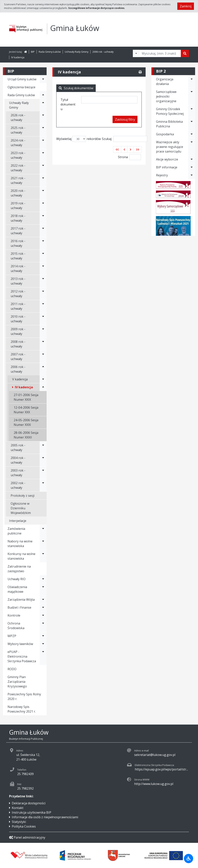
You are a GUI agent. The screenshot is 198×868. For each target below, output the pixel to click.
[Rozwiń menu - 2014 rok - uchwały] (43, 268)
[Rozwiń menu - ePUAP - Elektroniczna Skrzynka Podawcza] (43, 656)
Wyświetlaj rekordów (79, 139)
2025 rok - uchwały (18, 130)
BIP (33, 52)
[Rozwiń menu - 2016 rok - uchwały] (43, 243)
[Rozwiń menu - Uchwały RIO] (43, 579)
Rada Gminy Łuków (50, 52)
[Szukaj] (185, 53)
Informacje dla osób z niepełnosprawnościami (45, 817)
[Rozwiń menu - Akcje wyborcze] (192, 159)
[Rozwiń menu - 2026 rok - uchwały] (43, 118)
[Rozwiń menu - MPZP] (43, 636)
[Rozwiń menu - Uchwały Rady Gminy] (43, 105)
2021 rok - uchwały (18, 180)
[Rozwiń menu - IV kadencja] (43, 387)
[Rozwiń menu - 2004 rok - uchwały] (43, 460)
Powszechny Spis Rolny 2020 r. (24, 696)
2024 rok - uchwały (18, 143)
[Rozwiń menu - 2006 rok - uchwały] (43, 369)
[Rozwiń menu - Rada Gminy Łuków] (43, 95)
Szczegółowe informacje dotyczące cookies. (97, 8)
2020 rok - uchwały (18, 193)
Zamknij (186, 6)
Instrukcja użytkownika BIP (32, 812)
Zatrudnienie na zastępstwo (19, 569)
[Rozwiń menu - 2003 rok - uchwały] (43, 473)
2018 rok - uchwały (18, 218)
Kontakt (18, 808)
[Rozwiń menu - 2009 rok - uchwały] (43, 331)
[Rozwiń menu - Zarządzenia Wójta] (43, 600)
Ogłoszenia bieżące (21, 87)
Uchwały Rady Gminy (77, 52)
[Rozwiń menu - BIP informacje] (192, 167)
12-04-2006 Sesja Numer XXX (26, 410)
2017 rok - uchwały (18, 231)
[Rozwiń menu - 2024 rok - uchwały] (43, 143)
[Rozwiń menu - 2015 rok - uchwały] (43, 256)
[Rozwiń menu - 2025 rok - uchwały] (43, 130)
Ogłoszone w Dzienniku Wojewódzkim (21, 508)
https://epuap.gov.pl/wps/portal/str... (161, 769)
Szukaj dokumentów (76, 88)
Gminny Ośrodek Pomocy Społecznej (170, 111)
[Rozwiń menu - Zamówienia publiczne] (43, 531)
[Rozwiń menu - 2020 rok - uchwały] (43, 193)
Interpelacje (18, 521)
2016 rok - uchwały (18, 243)
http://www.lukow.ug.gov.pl (154, 784)
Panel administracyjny (27, 837)
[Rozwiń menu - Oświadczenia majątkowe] (43, 589)
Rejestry (162, 175)
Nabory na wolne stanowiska (20, 544)
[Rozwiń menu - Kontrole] (43, 615)
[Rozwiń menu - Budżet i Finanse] (43, 607)
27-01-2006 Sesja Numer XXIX (26, 397)
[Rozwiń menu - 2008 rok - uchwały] (43, 344)
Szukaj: (125, 139)
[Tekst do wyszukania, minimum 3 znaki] (160, 53)
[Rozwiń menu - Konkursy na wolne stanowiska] (43, 556)
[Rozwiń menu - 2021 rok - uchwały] (43, 180)
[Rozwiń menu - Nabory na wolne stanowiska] (43, 544)
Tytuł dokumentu (68, 104)
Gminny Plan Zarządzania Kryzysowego (17, 682)
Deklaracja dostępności (29, 803)
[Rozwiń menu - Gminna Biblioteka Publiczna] (192, 124)
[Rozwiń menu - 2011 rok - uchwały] (43, 306)
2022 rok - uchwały (18, 168)
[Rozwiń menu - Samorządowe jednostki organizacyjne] (192, 96)
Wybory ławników (20, 644)
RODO (12, 669)
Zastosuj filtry (125, 119)
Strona (123, 157)
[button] (117, 149)
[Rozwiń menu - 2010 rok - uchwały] (43, 319)
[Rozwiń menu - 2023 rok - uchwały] (43, 155)
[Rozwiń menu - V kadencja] (43, 379)
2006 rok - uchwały (103, 52)
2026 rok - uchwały (18, 118)
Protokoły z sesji (23, 496)
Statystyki (19, 822)
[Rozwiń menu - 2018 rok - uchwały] (43, 218)
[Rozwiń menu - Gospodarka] (192, 134)
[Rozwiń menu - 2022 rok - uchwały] (43, 168)
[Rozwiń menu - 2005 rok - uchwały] (43, 448)
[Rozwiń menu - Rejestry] (192, 175)
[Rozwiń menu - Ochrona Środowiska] (43, 626)
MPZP (12, 636)
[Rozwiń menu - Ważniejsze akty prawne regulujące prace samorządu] (192, 147)
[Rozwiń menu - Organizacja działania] (192, 81)
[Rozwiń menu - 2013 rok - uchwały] (43, 281)
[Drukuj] (140, 72)
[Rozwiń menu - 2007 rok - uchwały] (43, 357)
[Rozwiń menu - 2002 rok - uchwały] (43, 485)
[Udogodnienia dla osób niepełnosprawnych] (189, 859)
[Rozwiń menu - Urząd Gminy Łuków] (43, 79)
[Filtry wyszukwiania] (136, 53)
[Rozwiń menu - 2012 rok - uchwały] (43, 294)
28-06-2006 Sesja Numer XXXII (26, 435)
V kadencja (20, 379)
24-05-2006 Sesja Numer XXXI (26, 422)
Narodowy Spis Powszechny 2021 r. (22, 709)
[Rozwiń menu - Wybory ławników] (43, 644)
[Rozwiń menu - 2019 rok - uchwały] (43, 206)
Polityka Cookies (24, 826)
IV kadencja (18, 57)
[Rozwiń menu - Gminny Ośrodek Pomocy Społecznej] (192, 111)
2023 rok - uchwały (18, 155)
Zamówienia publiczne (16, 531)
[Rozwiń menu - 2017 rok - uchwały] (43, 231)
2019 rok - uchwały (18, 206)
